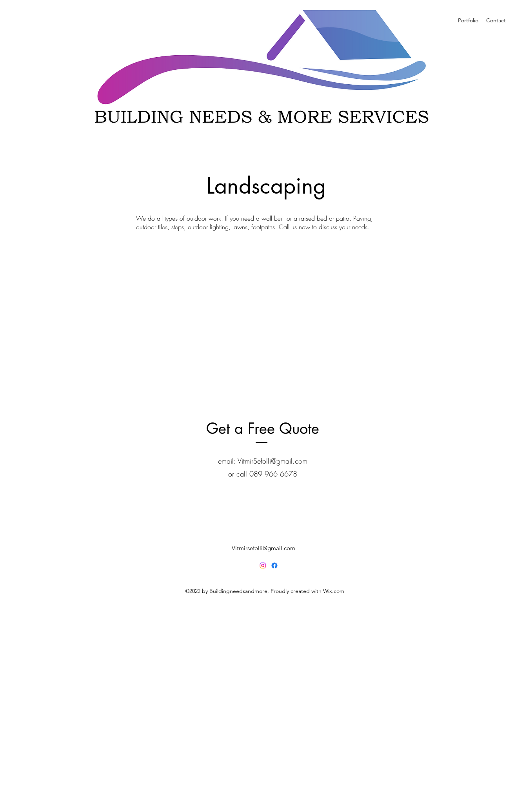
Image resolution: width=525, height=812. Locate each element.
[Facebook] (274, 565)
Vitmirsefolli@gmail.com (263, 548)
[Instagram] (263, 565)
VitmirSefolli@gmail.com (272, 461)
